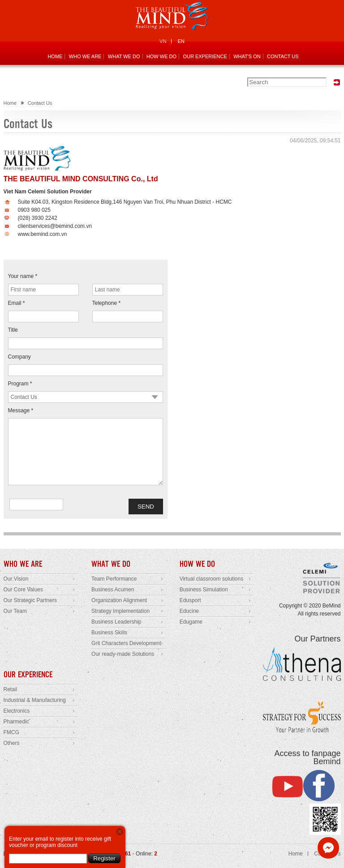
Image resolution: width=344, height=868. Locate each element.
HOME (55, 56)
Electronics (17, 711)
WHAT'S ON (247, 56)
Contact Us (40, 103)
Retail (11, 689)
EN (181, 41)
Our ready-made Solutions (123, 654)
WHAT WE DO (124, 56)
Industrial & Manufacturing (35, 700)
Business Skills (109, 633)
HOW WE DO (161, 56)
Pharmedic (16, 722)
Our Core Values (23, 590)
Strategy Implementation (120, 611)
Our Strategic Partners (30, 600)
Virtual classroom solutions (212, 579)
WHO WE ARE (85, 56)
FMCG (11, 732)
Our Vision (16, 579)
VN (163, 41)
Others (12, 743)
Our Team (15, 611)
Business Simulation (204, 590)
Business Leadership (116, 622)
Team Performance (114, 579)
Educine (189, 611)
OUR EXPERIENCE (205, 56)
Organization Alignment (119, 600)
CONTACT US (283, 56)
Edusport (190, 600)
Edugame (191, 622)
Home (10, 103)
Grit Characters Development (126, 643)
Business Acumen (113, 590)
